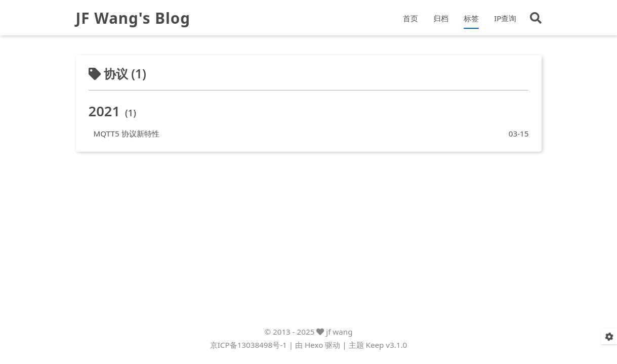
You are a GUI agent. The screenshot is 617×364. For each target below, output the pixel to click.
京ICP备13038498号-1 (249, 351)
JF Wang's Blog (140, 20)
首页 (410, 20)
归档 (441, 20)
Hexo (314, 351)
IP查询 (505, 20)
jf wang (339, 337)
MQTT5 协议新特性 (129, 136)
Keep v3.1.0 (387, 351)
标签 (471, 20)
